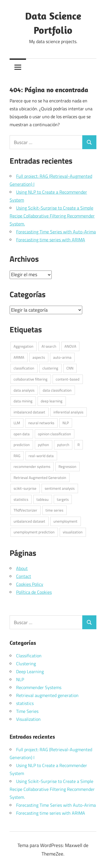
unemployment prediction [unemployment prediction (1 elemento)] (34, 532)
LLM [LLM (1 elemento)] (17, 423)
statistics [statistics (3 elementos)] (21, 499)
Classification (29, 656)
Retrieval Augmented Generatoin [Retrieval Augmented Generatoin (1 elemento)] (40, 478)
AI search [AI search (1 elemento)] (49, 346)
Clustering (26, 664)
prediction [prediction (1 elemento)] (22, 445)
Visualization (28, 719)
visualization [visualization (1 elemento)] (73, 532)
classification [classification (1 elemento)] (24, 368)
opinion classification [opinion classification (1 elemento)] (54, 434)
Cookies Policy (30, 584)
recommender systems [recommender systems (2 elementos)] (32, 466)
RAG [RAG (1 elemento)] (17, 456)
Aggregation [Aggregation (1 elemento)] (23, 346)
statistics (25, 703)
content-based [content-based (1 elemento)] (68, 379)
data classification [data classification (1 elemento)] (57, 390)
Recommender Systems (39, 687)
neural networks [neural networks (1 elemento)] (41, 423)
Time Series (27, 711)
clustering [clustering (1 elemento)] (50, 368)
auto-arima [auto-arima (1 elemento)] (62, 357)
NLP (20, 679)
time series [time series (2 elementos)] (54, 510)
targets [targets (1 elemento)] (63, 499)
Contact (24, 576)
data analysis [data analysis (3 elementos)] (24, 390)
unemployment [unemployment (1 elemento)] (65, 521)
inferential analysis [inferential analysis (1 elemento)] (68, 412)
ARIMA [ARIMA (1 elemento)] (19, 357)
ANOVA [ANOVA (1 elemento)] (70, 346)
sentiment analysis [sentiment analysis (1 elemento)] (60, 488)
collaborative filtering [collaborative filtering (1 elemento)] (31, 379)
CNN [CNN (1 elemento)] (70, 368)
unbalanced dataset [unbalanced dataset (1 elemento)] (29, 521)
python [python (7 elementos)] (43, 445)
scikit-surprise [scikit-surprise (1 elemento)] (25, 488)
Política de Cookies (34, 592)
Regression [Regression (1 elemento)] (67, 466)
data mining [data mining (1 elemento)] (23, 401)
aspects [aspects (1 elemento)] (39, 357)
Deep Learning (30, 671)
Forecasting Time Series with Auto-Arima (56, 232)
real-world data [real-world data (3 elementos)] (41, 456)
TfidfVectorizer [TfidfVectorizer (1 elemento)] (25, 510)
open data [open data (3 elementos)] (22, 434)
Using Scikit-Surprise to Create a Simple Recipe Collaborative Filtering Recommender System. (52, 216)
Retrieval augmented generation (47, 695)
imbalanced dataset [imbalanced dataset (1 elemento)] (29, 412)
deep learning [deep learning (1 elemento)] (52, 401)
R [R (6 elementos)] (79, 445)
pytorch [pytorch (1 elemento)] (63, 445)
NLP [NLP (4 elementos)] (66, 423)
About (22, 568)
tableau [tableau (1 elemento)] (43, 499)
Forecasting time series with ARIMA (51, 240)
